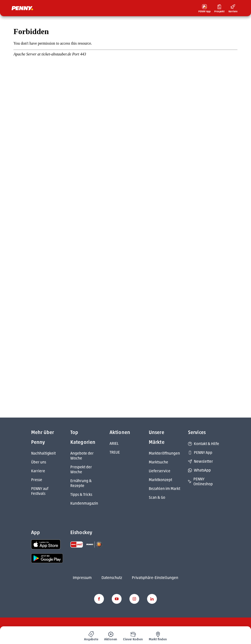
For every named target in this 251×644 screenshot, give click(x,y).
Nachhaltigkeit (43, 453)
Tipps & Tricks (81, 494)
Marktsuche (158, 462)
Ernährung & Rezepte (81, 483)
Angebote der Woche (82, 456)
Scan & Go (157, 497)
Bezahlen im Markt (164, 489)
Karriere (38, 471)
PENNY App (200, 453)
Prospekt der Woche (81, 469)
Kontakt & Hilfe (204, 444)
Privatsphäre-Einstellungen (155, 578)
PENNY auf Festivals (40, 491)
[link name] (46, 544)
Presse (37, 480)
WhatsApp (199, 470)
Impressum (82, 578)
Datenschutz (112, 578)
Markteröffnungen (164, 453)
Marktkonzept (160, 480)
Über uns (39, 462)
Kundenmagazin (84, 503)
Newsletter (201, 461)
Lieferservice (160, 471)
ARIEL (114, 443)
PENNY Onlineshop (200, 481)
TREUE (115, 452)
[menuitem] (91, 635)
